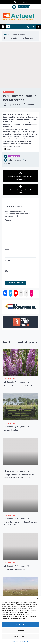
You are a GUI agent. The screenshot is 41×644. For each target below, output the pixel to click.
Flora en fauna (9, 92)
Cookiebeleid (15, 641)
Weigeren (21, 630)
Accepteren (21, 624)
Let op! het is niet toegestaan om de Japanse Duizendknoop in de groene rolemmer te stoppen (19, 477)
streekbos (10, 163)
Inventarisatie (16, 160)
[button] (38, 599)
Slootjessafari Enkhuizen (14, 569)
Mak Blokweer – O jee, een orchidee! (19, 385)
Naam (7, 250)
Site (6, 271)
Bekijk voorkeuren (21, 636)
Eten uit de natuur (11, 430)
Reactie (9, 220)
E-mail (7, 260)
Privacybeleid (24, 641)
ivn (25, 160)
